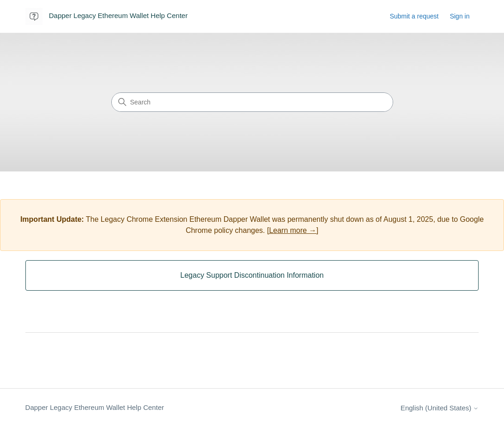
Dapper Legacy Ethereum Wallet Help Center (95, 407)
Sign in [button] (460, 16)
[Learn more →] (293, 230)
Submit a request (414, 16)
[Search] (252, 102)
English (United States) (440, 408)
